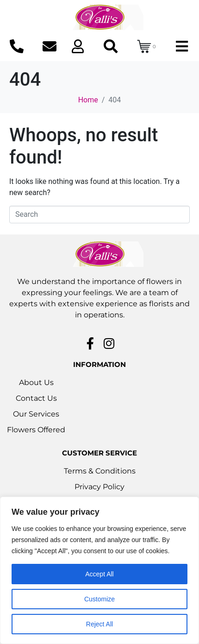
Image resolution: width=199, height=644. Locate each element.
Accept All (99, 574)
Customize (99, 599)
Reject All (99, 624)
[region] (99, 570)
